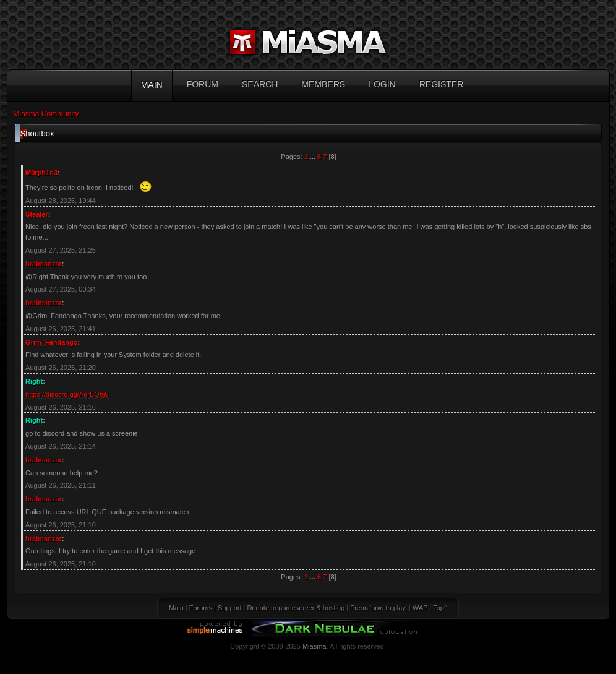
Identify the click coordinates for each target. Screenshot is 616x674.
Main (176, 608)
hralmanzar (44, 264)
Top (438, 608)
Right (34, 381)
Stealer (37, 214)
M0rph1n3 (41, 173)
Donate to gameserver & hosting (296, 608)
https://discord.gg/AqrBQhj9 (67, 394)
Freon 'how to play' (379, 608)
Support (230, 608)
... (314, 157)
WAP (420, 608)
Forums (201, 608)
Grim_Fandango (51, 342)
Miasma (314, 646)
